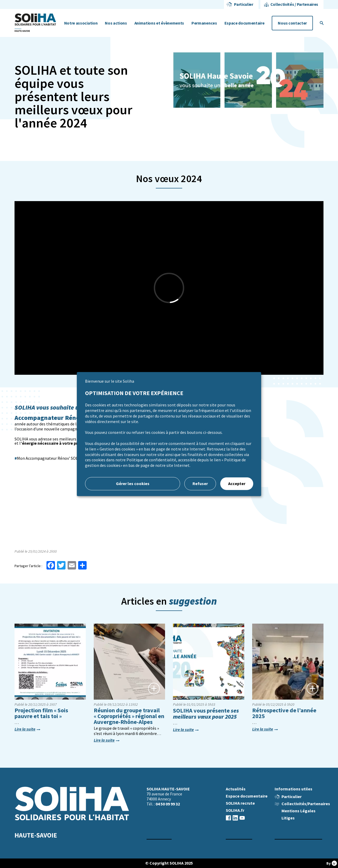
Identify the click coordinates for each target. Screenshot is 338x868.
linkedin (235, 818)
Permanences (204, 23)
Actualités (236, 789)
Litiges (288, 818)
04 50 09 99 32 (168, 804)
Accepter (237, 484)
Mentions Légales (299, 811)
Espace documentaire (245, 23)
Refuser (200, 484)
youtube (242, 818)
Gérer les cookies (133, 484)
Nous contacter (292, 23)
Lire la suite (25, 729)
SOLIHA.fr (235, 810)
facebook (228, 818)
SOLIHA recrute (240, 803)
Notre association (81, 23)
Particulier (243, 4)
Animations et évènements (159, 23)
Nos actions (116, 23)
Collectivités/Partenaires (306, 804)
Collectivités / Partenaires (294, 4)
